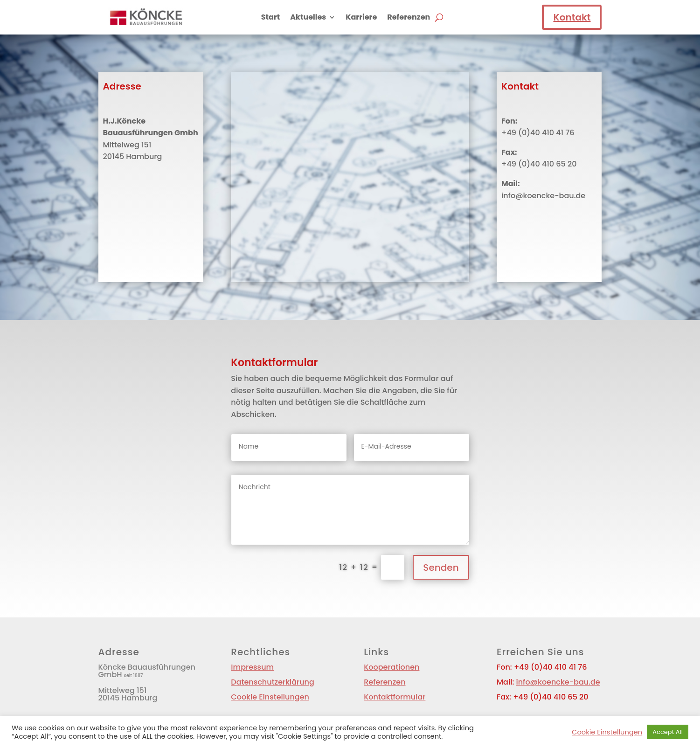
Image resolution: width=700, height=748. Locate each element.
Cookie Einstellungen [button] (270, 697)
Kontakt (572, 17)
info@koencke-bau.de (558, 682)
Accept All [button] (668, 732)
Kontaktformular (395, 697)
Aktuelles (308, 18)
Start (271, 18)
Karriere (361, 18)
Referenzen (409, 18)
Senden (441, 568)
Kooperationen (392, 667)
